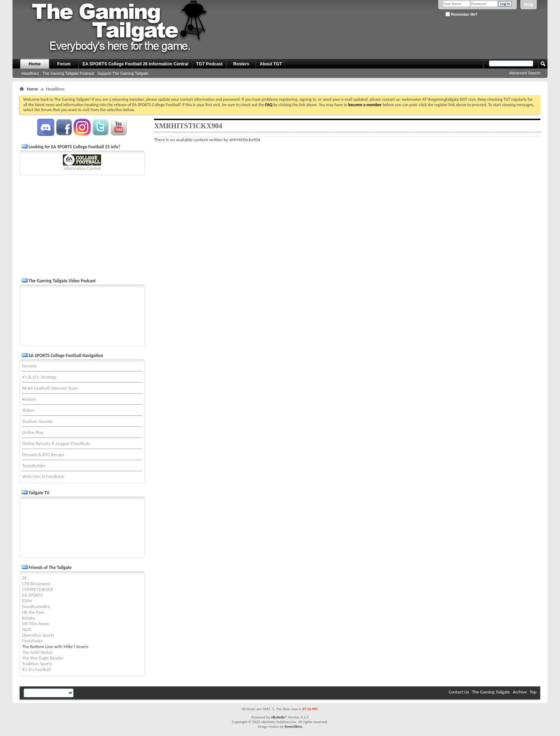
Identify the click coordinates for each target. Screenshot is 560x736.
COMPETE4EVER (37, 589)
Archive (520, 692)
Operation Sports (38, 635)
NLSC (27, 629)
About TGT (271, 64)
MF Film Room (36, 624)
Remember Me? (461, 14)
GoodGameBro (36, 606)
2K (24, 578)
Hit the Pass (33, 612)
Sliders (28, 410)
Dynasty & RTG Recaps (43, 455)
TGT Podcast (209, 64)
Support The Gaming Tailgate (123, 73)
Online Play (33, 432)
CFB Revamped (36, 584)
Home (34, 64)
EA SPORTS (32, 595)
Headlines (30, 73)
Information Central (82, 168)
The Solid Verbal (37, 652)
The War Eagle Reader (43, 658)
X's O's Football (36, 669)
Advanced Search (525, 73)
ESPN (27, 601)
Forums (29, 366)
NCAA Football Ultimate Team (50, 388)
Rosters (241, 64)
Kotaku (29, 618)
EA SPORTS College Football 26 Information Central (135, 64)
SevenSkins (293, 727)
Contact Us (459, 692)
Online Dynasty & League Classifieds (56, 443)
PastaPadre (32, 641)
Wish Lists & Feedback (43, 476)
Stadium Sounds (37, 421)
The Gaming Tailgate (491, 692)
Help (529, 5)
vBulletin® (279, 717)
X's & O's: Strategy (39, 377)
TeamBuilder (34, 466)
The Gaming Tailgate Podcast (68, 73)
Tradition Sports (37, 664)
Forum (64, 64)
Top (533, 692)
